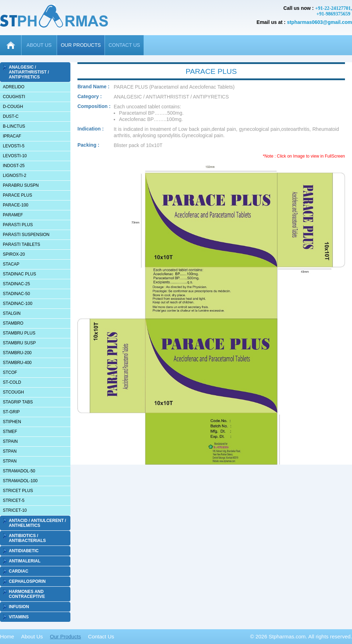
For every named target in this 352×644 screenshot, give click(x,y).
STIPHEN (12, 422)
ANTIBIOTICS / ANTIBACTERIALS (27, 538)
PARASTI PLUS (18, 225)
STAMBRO (13, 323)
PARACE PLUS (17, 195)
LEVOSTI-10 (15, 156)
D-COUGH (13, 107)
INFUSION (19, 607)
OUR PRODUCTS (81, 45)
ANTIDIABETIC (24, 551)
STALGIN (12, 313)
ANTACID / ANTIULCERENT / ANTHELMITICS (37, 523)
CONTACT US (124, 45)
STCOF (10, 372)
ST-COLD (12, 382)
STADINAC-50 (16, 294)
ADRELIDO (14, 87)
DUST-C (11, 116)
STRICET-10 (15, 510)
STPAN (10, 451)
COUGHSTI (14, 97)
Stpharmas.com (287, 636)
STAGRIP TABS (18, 402)
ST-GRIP (11, 412)
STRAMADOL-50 (19, 471)
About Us (32, 636)
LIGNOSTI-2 (15, 176)
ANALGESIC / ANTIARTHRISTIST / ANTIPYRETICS (29, 72)
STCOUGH (13, 392)
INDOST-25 (14, 166)
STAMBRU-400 (17, 363)
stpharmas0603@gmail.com (319, 22)
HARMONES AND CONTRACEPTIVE (27, 594)
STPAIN (10, 441)
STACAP (11, 264)
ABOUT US (39, 45)
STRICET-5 (14, 500)
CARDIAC (18, 571)
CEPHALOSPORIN (27, 581)
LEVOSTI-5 (14, 146)
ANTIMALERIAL (25, 561)
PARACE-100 (15, 205)
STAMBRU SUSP (19, 343)
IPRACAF (12, 136)
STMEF (10, 432)
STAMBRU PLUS (19, 333)
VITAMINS (19, 617)
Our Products (65, 636)
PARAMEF (13, 215)
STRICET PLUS (18, 491)
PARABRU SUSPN (21, 185)
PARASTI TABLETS (21, 244)
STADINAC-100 (18, 304)
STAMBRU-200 (17, 353)
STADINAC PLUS (19, 274)
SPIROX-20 (14, 254)
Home (7, 636)
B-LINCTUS (14, 126)
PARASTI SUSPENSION (26, 235)
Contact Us (101, 636)
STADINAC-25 (16, 284)
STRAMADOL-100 (20, 481)
